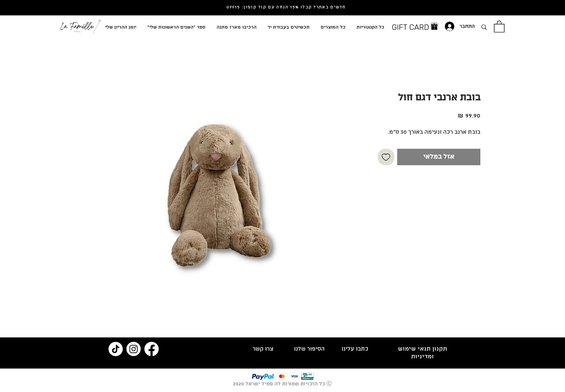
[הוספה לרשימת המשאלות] (386, 157)
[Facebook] (152, 349)
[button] (499, 26)
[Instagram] (134, 349)
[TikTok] (116, 349)
